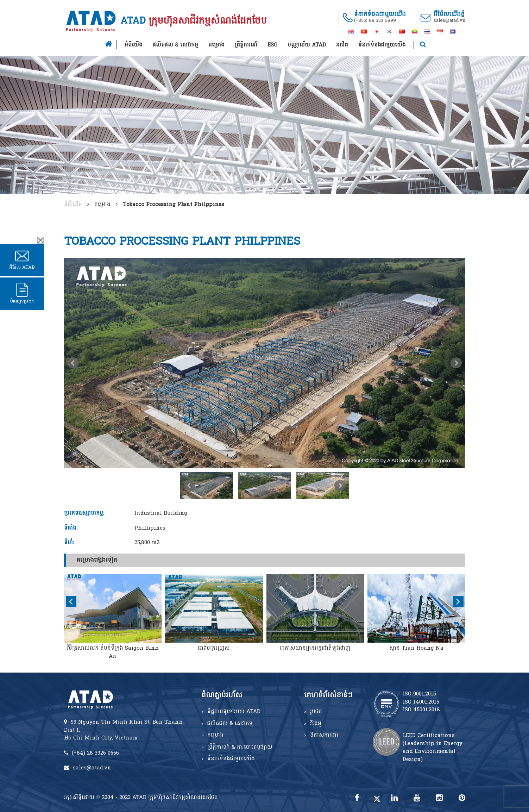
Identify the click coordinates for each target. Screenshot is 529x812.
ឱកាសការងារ (324, 735)
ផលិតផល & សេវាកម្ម (175, 45)
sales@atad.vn (449, 21)
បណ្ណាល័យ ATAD (307, 45)
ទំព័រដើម (73, 205)
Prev (73, 363)
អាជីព (342, 45)
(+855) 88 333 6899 (375, 21)
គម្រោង (216, 45)
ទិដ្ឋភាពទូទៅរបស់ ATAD (234, 712)
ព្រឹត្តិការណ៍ (246, 45)
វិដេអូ (316, 724)
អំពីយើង (134, 45)
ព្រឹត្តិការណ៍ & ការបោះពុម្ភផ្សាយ (240, 747)
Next (456, 363)
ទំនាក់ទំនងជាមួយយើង (382, 45)
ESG (272, 45)
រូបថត (316, 712)
